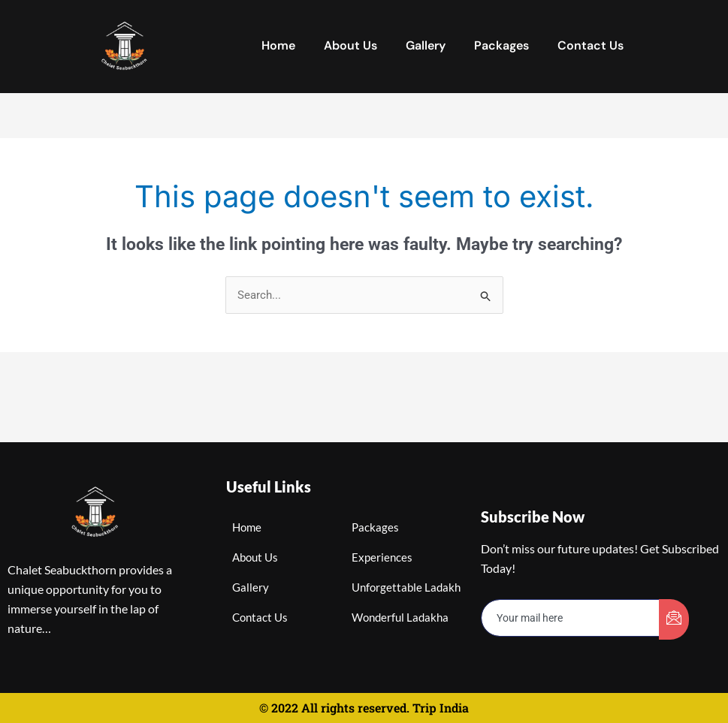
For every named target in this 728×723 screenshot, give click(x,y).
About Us (350, 45)
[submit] (674, 619)
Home (278, 45)
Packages (501, 45)
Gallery (426, 45)
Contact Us (591, 45)
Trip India (441, 708)
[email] (571, 618)
